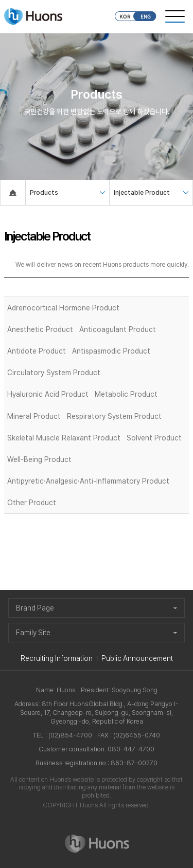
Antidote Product (37, 351)
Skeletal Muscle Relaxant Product (64, 438)
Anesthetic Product (40, 329)
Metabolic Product (126, 394)
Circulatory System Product (54, 373)
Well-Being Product (39, 459)
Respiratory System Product (114, 416)
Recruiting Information (57, 658)
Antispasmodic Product (111, 351)
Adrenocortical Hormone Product (63, 308)
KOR (125, 16)
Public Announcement (137, 658)
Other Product (32, 503)
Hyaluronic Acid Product (48, 394)
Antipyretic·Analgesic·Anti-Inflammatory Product (88, 481)
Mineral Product (34, 416)
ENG (146, 16)
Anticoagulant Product (118, 329)
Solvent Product (154, 438)
